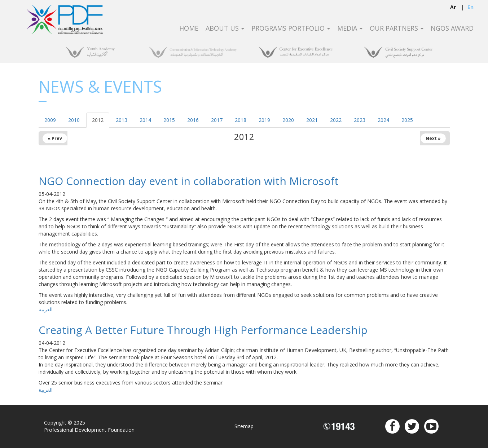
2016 (193, 120)
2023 (360, 120)
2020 (288, 120)
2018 (241, 120)
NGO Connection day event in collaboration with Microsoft (189, 181)
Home (189, 28)
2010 (74, 120)
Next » (433, 138)
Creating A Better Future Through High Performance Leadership (203, 330)
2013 (122, 120)
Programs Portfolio (291, 28)
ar (453, 7)
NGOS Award (452, 28)
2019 (264, 120)
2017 (217, 120)
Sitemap (244, 426)
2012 (98, 120)
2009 (50, 120)
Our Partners (397, 28)
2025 (407, 120)
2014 (145, 120)
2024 (383, 120)
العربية (46, 309)
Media (350, 28)
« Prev (55, 138)
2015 (169, 120)
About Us (225, 28)
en (471, 7)
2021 (312, 120)
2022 (336, 120)
